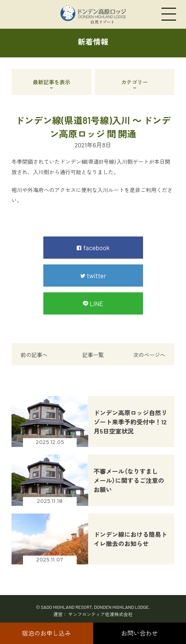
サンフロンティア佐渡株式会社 (100, 614)
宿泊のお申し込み (46, 633)
